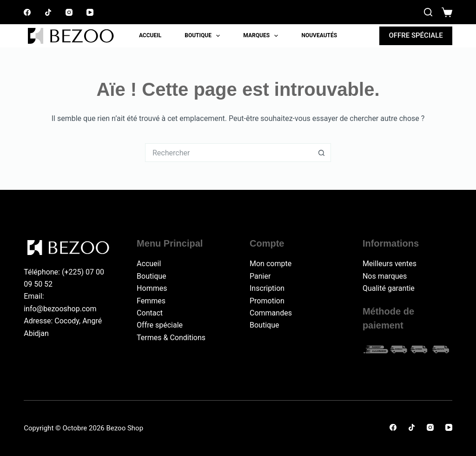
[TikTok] (48, 12)
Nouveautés (319, 35)
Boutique (204, 36)
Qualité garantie (389, 288)
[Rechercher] (428, 12)
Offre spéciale (160, 325)
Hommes (152, 288)
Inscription (267, 288)
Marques (262, 36)
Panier (260, 276)
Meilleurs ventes (390, 264)
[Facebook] (27, 12)
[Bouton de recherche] (322, 153)
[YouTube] (90, 12)
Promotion (267, 301)
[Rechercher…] (229, 153)
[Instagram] (69, 12)
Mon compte (271, 264)
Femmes (151, 301)
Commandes (271, 313)
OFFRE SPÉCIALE (416, 35)
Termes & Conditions (171, 338)
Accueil (150, 35)
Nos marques (385, 276)
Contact (150, 313)
